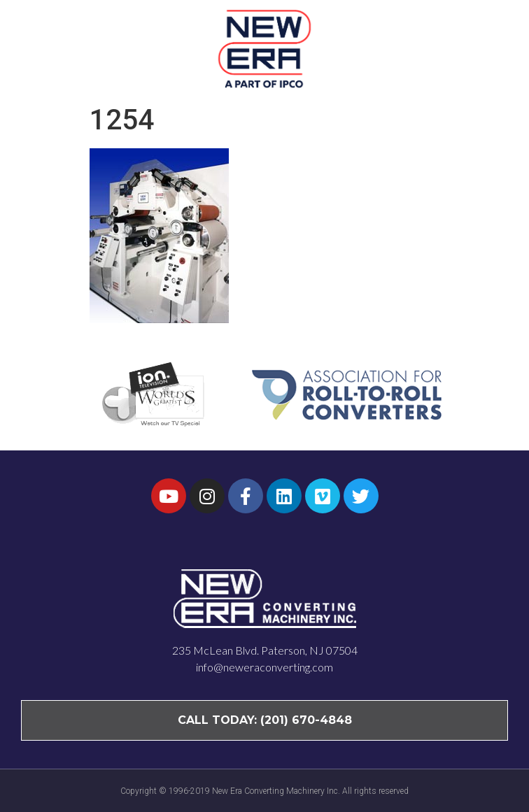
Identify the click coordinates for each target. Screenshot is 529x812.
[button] (492, 48)
